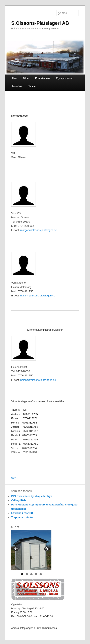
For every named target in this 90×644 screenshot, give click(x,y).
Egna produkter (64, 78)
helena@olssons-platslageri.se (38, 380)
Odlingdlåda (19, 500)
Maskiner (17, 86)
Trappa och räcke (22, 517)
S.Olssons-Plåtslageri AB (40, 23)
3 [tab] (31, 574)
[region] (31, 550)
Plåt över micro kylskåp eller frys (32, 496)
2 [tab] (27, 574)
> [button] (46, 549)
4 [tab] (36, 574)
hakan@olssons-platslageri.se (38, 296)
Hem (15, 78)
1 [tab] (22, 574)
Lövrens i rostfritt (22, 513)
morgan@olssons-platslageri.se (39, 230)
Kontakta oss (43, 78)
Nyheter (32, 86)
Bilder (26, 78)
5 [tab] (41, 574)
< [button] (16, 549)
